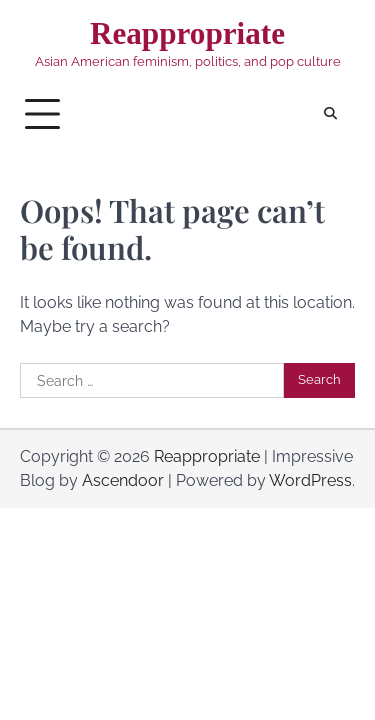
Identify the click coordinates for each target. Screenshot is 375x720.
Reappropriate (187, 33)
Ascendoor (123, 480)
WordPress (310, 480)
